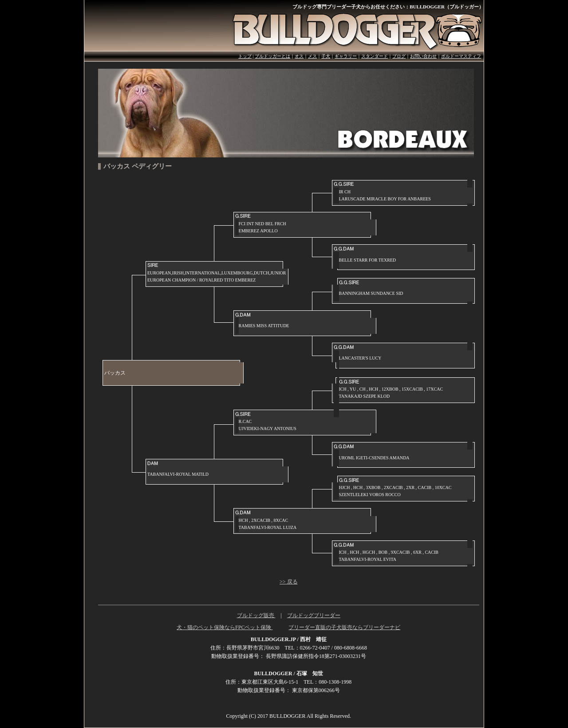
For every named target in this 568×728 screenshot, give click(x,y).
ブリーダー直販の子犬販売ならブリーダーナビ (344, 627)
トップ (245, 56)
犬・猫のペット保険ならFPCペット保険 (225, 627)
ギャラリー (346, 56)
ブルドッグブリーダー (314, 615)
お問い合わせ (423, 56)
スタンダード (375, 56)
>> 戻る (289, 582)
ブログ (399, 56)
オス (299, 56)
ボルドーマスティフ (461, 56)
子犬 (326, 56)
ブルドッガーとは (272, 56)
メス (312, 56)
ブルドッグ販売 (256, 615)
